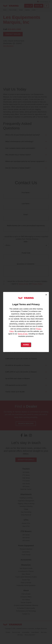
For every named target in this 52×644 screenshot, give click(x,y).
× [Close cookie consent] (46, 295)
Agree (26, 345)
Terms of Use (23, 334)
